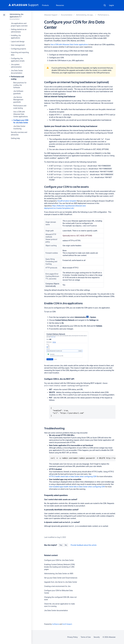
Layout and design (18, 42)
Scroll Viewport (67, 624)
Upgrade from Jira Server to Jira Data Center (61, 582)
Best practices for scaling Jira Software (20, 85)
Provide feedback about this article (83, 545)
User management (18, 45)
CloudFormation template (67, 201)
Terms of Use (86, 637)
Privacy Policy (72, 637)
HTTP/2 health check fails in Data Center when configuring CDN (73, 476)
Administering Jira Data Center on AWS (59, 574)
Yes (61, 545)
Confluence (56, 624)
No (66, 545)
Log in (111, 5)
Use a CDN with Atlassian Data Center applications (21, 114)
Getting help (15, 138)
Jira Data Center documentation (56, 610)
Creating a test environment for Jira (57, 586)
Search (105, 5)
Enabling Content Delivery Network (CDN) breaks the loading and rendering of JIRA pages (60, 567)
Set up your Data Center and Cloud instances (61, 578)
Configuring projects (18, 49)
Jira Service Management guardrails (18, 100)
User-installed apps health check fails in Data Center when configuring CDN (77, 487)
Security (97, 637)
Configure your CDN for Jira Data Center (59, 560)
